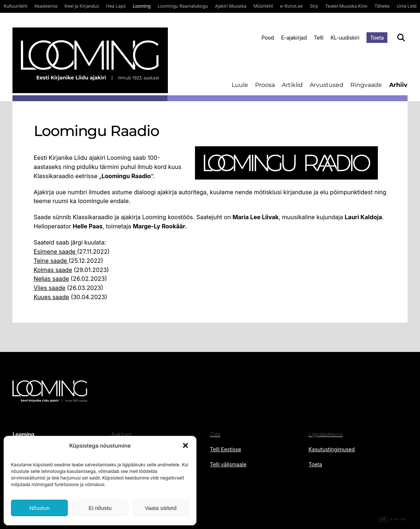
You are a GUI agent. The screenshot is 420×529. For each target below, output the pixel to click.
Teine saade (51, 261)
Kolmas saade (53, 270)
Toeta (377, 38)
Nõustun (40, 508)
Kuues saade (51, 297)
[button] (185, 445)
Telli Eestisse (226, 449)
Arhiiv (398, 85)
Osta (215, 434)
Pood (268, 38)
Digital (393, 519)
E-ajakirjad (294, 38)
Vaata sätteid (161, 508)
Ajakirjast (121, 434)
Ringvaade (366, 85)
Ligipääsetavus (326, 434)
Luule (240, 85)
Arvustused (327, 85)
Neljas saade (51, 279)
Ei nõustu (100, 508)
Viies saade (50, 288)
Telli (318, 38)
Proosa (265, 85)
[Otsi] (401, 38)
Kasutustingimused (332, 449)
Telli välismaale (228, 464)
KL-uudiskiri (345, 38)
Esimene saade (56, 251)
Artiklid (292, 85)
